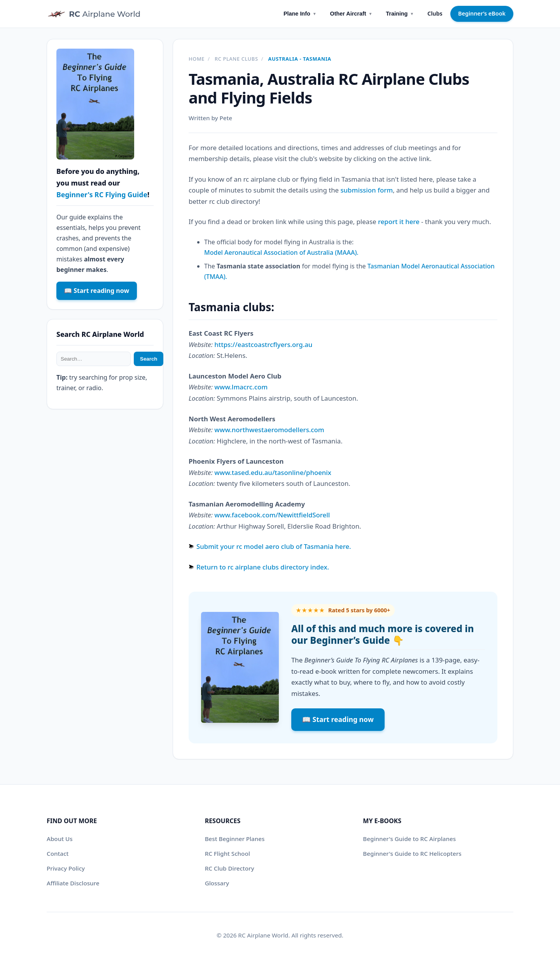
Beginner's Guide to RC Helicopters (412, 853)
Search (149, 359)
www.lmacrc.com (241, 387)
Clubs (435, 13)
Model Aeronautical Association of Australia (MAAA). (281, 252)
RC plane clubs (236, 59)
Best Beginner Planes (235, 839)
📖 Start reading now (338, 719)
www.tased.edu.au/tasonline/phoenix (273, 472)
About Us (60, 839)
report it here (399, 222)
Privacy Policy (66, 868)
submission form (367, 190)
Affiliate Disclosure (73, 883)
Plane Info (300, 14)
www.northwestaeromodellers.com (269, 430)
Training (400, 14)
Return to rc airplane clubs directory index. (263, 567)
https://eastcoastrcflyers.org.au (263, 344)
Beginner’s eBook (482, 13)
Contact (58, 853)
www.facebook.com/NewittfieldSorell (272, 515)
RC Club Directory (230, 868)
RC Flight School (227, 853)
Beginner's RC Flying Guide (102, 195)
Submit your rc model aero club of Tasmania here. (274, 546)
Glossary (217, 883)
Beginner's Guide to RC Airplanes (409, 839)
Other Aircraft (351, 14)
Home (197, 59)
